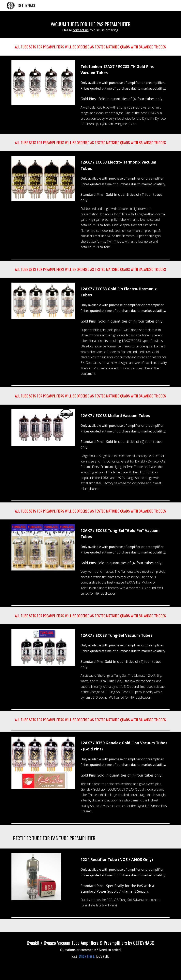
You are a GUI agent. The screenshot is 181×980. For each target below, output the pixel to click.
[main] (90, 25)
